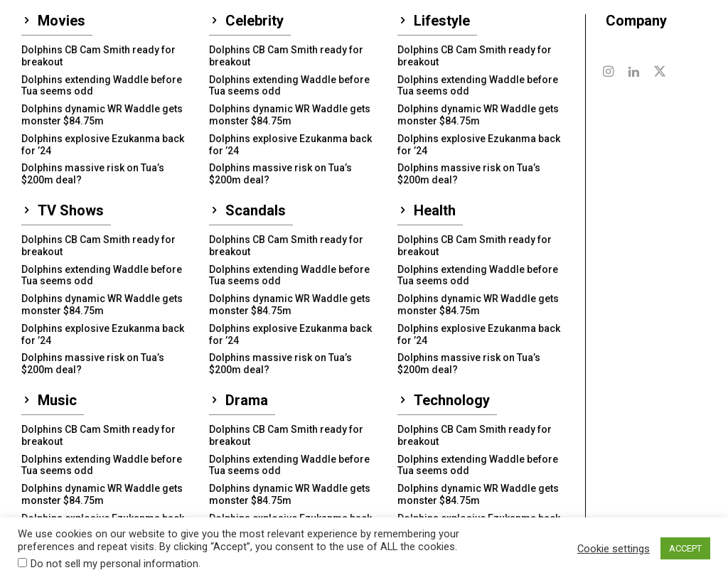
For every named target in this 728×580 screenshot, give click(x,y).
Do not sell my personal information (114, 564)
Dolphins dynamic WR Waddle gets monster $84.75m (102, 115)
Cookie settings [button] (614, 549)
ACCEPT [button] (685, 548)
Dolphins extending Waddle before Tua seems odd (102, 86)
